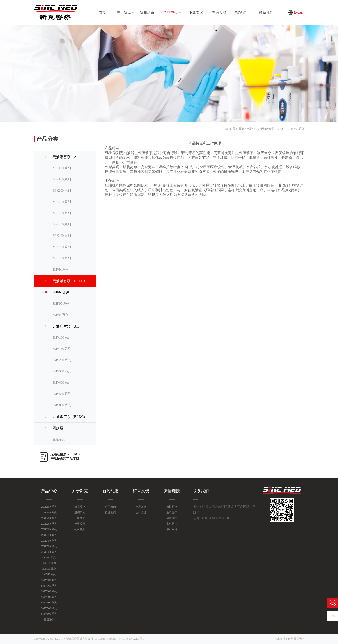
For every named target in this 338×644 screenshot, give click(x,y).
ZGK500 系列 (62, 247)
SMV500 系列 (62, 394)
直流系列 (59, 439)
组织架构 (80, 512)
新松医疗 (172, 507)
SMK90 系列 (61, 304)
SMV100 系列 (62, 338)
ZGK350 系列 (62, 224)
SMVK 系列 (61, 270)
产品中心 (173, 13)
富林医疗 (172, 524)
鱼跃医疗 (172, 512)
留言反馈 (219, 13)
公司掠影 (80, 524)
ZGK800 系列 (62, 258)
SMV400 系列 (62, 383)
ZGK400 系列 (62, 236)
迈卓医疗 (172, 518)
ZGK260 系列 (62, 202)
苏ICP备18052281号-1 (132, 639)
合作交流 (141, 512)
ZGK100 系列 (62, 168)
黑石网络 (172, 529)
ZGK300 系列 (62, 213)
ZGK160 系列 (62, 179)
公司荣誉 (80, 518)
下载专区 (196, 13)
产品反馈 (141, 507)
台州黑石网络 (296, 639)
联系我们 (266, 13)
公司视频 (80, 529)
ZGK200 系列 (62, 191)
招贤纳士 (243, 13)
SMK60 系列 (61, 292)
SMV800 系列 (62, 405)
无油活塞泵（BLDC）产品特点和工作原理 (66, 457)
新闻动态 (149, 13)
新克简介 (80, 507)
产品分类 (47, 139)
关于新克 (126, 13)
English (299, 12)
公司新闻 (110, 507)
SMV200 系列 (62, 360)
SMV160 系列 (62, 349)
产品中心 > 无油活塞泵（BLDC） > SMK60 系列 (275, 129)
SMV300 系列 (62, 371)
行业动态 (110, 512)
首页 (103, 13)
